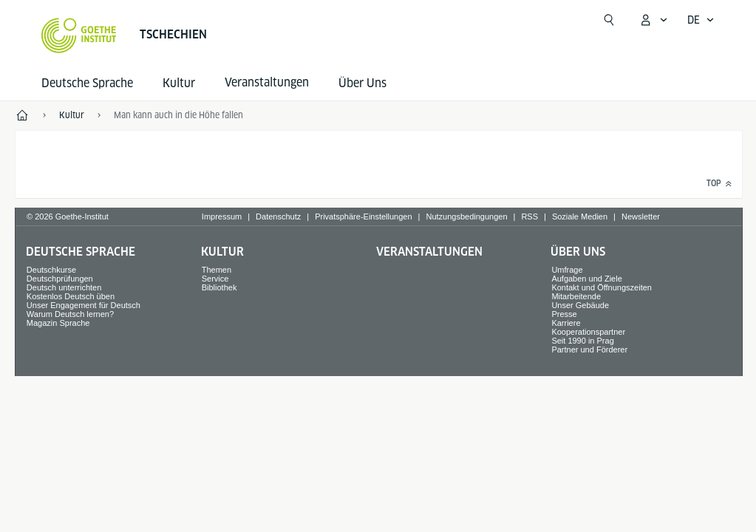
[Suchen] (609, 20)
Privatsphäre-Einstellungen (363, 216)
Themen (217, 270)
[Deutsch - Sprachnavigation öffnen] (701, 20)
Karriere (566, 323)
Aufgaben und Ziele (586, 279)
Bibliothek (219, 287)
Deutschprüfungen (60, 279)
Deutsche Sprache (87, 83)
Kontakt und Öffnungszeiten (602, 287)
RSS (529, 216)
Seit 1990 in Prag (582, 341)
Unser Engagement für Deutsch (84, 305)
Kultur (179, 83)
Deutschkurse (51, 270)
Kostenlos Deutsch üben (71, 296)
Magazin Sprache (58, 323)
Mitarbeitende (576, 296)
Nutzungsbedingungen (466, 216)
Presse (564, 314)
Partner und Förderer (589, 349)
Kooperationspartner (588, 332)
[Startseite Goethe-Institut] (79, 35)
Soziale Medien (580, 216)
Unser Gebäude (580, 305)
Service (215, 279)
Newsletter (641, 216)
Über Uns (362, 83)
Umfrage (567, 270)
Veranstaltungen (429, 252)
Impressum (222, 216)
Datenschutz (278, 216)
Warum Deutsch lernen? (70, 314)
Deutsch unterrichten (64, 287)
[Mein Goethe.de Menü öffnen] (653, 20)
